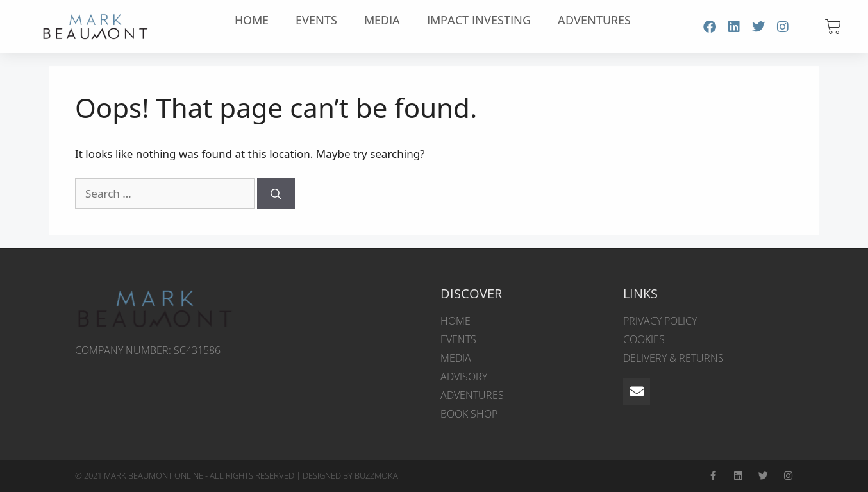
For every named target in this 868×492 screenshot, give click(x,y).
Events (316, 20)
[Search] (276, 194)
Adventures (594, 20)
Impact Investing (479, 20)
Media (382, 20)
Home (252, 20)
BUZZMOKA (376, 475)
